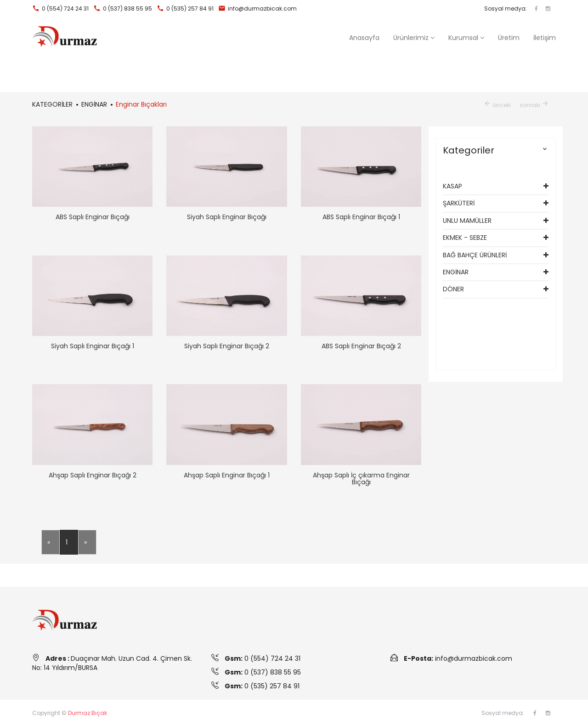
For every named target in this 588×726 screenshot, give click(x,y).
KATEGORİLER (52, 104)
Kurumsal (466, 38)
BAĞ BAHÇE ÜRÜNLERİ (475, 255)
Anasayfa (364, 38)
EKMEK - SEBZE (465, 238)
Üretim (509, 38)
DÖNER (453, 289)
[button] (414, 38)
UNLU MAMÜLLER (467, 221)
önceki (497, 105)
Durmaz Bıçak (88, 713)
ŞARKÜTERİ (459, 203)
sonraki (534, 105)
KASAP (452, 186)
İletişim (545, 38)
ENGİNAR (456, 272)
